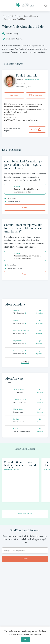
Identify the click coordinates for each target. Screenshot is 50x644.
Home (5, 16)
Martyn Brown (18, 409)
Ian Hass (16, 419)
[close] (45, 5)
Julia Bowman (18, 429)
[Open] (47, 550)
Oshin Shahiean (19, 389)
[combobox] (25, 550)
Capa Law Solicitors (31, 80)
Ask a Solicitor (16, 16)
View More (25, 362)
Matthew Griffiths (19, 399)
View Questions (18, 313)
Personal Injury (30, 16)
